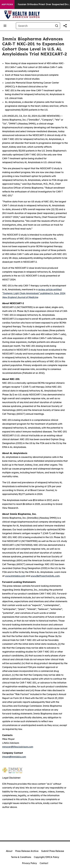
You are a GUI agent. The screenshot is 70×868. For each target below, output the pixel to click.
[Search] (35, 26)
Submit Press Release (53, 851)
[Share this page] (65, 26)
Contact (44, 863)
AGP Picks (7, 4)
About (9, 851)
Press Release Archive (27, 851)
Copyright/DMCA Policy (46, 857)
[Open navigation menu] (5, 26)
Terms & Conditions (21, 857)
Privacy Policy (29, 863)
